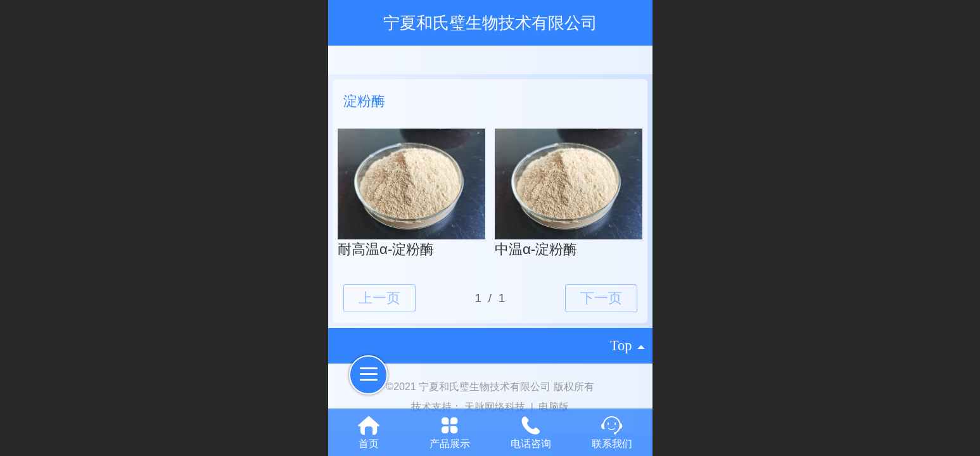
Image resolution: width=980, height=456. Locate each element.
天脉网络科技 (496, 407)
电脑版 (554, 407)
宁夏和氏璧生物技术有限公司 (490, 23)
